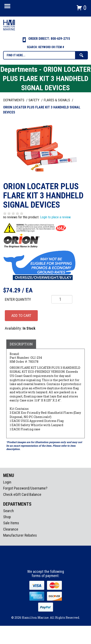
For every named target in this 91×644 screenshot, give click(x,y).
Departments (14, 100)
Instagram (46, 562)
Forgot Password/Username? (25, 488)
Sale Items (11, 523)
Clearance (11, 529)
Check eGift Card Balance (22, 494)
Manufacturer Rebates (20, 535)
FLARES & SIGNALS (57, 100)
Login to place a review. (56, 217)
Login (7, 482)
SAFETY (34, 100)
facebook (38, 562)
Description (21, 344)
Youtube (53, 562)
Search (8, 511)
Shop (7, 517)
